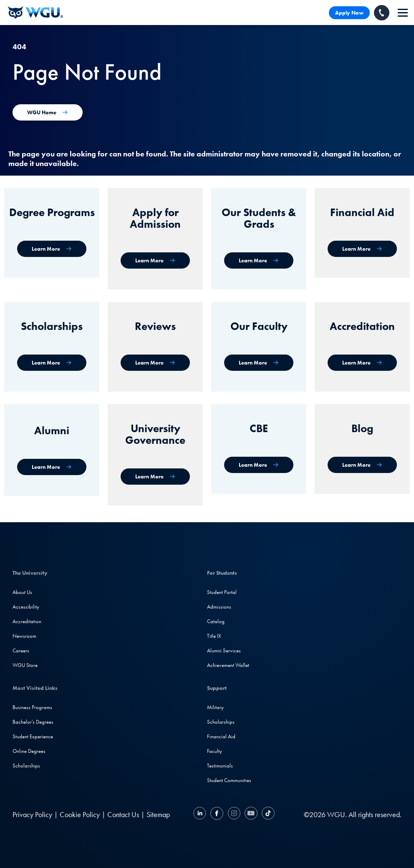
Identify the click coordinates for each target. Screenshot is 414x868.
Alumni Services (224, 650)
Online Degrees (29, 751)
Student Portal (222, 592)
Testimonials (220, 766)
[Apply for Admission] (155, 260)
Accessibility (26, 607)
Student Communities (229, 780)
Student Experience (33, 736)
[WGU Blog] (362, 465)
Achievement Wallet (228, 665)
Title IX (214, 636)
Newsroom (24, 636)
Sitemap (158, 814)
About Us (22, 592)
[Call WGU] (382, 13)
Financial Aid (221, 736)
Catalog (216, 621)
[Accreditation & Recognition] (362, 363)
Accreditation (27, 621)
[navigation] (403, 13)
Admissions (219, 607)
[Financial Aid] (362, 249)
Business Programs (32, 707)
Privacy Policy (32, 814)
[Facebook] (217, 814)
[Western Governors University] (35, 13)
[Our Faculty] (259, 363)
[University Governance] (155, 477)
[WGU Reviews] (155, 363)
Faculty (215, 751)
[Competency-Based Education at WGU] (259, 465)
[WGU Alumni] (52, 467)
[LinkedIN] (201, 814)
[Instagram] (234, 814)
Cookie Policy (80, 814)
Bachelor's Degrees (33, 722)
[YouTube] (251, 814)
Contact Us (123, 814)
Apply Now (349, 13)
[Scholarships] (52, 363)
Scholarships (26, 766)
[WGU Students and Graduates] (259, 260)
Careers (21, 650)
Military (215, 707)
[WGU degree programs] (52, 249)
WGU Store (25, 665)
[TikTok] (267, 814)
